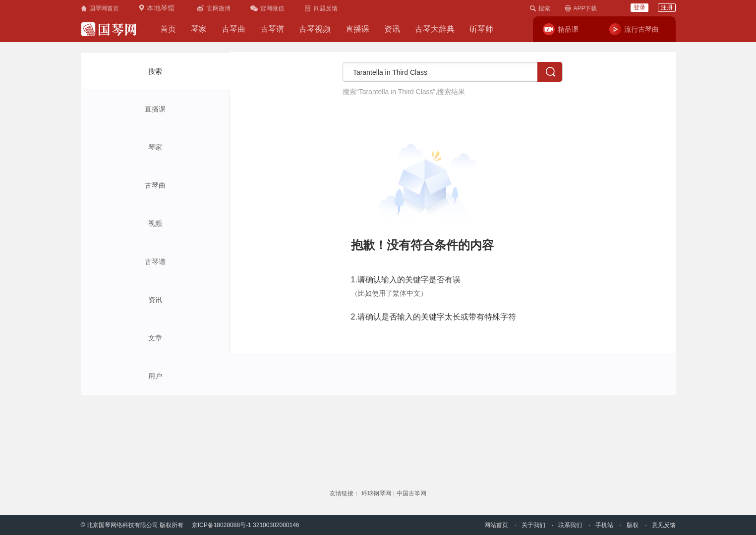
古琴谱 (272, 29)
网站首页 (496, 525)
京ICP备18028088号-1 (222, 525)
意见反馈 (664, 525)
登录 (640, 7)
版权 (633, 525)
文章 (155, 338)
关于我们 (533, 525)
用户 (155, 376)
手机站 (604, 525)
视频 (155, 223)
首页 (168, 29)
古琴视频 (315, 29)
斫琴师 (481, 29)
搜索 (155, 71)
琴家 (199, 29)
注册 (667, 7)
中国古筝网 (411, 493)
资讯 (392, 29)
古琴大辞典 (435, 29)
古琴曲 (233, 29)
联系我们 (570, 525)
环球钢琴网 (376, 493)
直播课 (357, 29)
